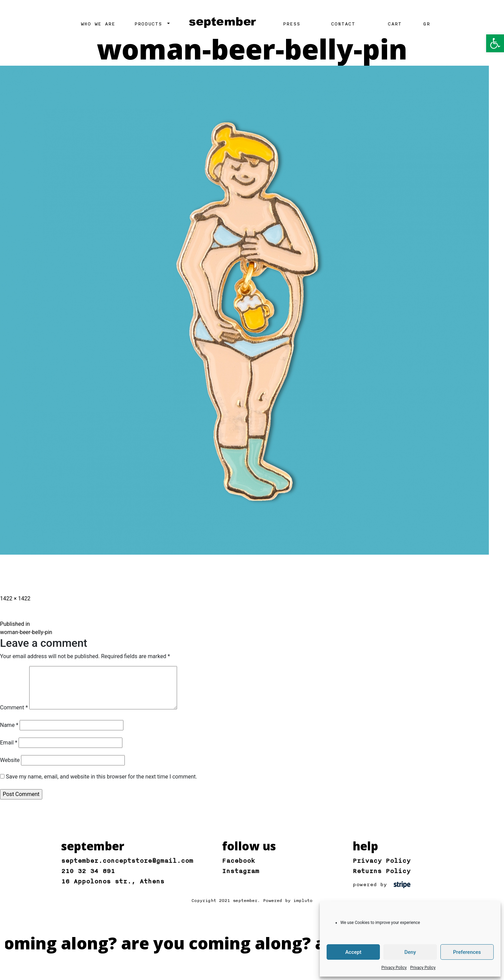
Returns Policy (382, 871)
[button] (495, 43)
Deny (410, 952)
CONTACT (343, 24)
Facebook (239, 861)
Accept (353, 952)
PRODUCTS (150, 24)
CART (395, 24)
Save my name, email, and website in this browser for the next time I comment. (102, 777)
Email (9, 743)
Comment (14, 707)
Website (10, 760)
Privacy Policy (394, 968)
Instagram (241, 871)
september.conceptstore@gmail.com (127, 861)
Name (9, 725)
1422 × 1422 (15, 598)
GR (427, 24)
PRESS (292, 24)
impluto (303, 901)
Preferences (467, 952)
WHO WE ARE (98, 24)
